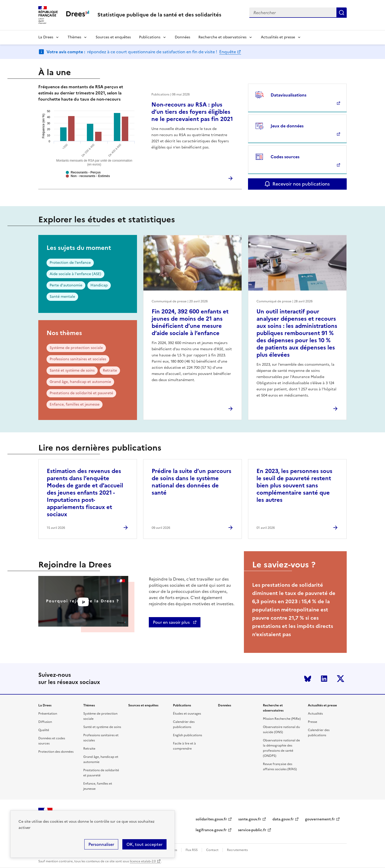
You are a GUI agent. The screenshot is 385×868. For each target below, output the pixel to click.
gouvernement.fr (320, 819)
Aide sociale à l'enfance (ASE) (75, 274)
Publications (150, 37)
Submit (342, 13)
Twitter (341, 679)
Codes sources (285, 157)
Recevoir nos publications (301, 184)
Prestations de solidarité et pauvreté (81, 393)
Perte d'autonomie (66, 285)
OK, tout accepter (144, 844)
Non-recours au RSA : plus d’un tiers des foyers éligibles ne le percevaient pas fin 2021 (192, 112)
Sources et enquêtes (113, 37)
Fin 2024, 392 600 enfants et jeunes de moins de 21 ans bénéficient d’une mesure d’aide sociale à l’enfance (190, 322)
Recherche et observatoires (222, 37)
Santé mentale (62, 297)
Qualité (44, 730)
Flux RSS (192, 850)
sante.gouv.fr (250, 819)
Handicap (99, 285)
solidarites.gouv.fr (211, 819)
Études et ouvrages (187, 714)
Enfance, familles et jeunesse (75, 404)
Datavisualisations (288, 95)
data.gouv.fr (283, 819)
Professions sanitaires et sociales (78, 359)
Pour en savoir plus (172, 622)
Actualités (315, 714)
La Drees (46, 37)
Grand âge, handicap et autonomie (80, 382)
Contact (212, 850)
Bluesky (308, 679)
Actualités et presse (278, 37)
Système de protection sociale (76, 348)
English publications (187, 735)
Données (182, 37)
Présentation (48, 714)
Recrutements (237, 850)
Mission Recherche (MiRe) (282, 719)
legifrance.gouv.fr (211, 830)
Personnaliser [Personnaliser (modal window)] (101, 844)
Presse (313, 722)
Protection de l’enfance (70, 263)
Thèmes (74, 37)
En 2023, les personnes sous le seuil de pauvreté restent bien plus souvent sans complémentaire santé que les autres (294, 485)
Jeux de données (287, 126)
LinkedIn (324, 679)
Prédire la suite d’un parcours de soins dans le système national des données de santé (191, 482)
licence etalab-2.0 (143, 861)
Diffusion (45, 722)
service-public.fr (252, 830)
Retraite (110, 370)
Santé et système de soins (72, 370)
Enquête (228, 52)
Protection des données (56, 752)
